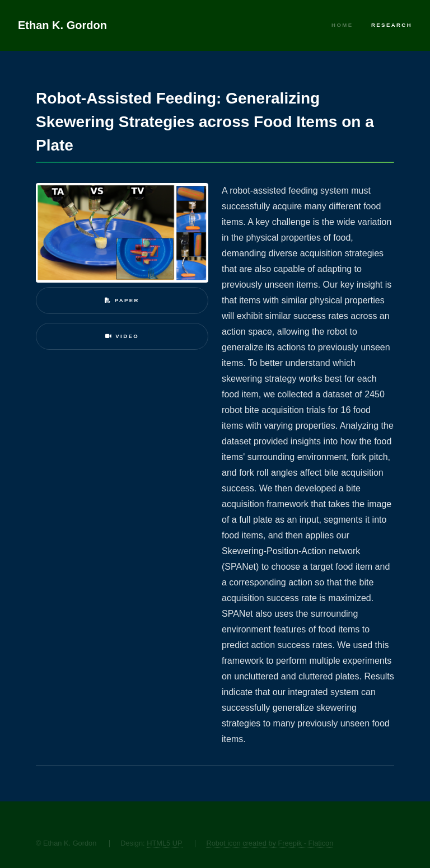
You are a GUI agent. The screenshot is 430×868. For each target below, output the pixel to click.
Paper (122, 300)
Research (392, 25)
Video (122, 336)
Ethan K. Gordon (62, 25)
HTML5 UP (164, 843)
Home (342, 25)
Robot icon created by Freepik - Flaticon (270, 843)
